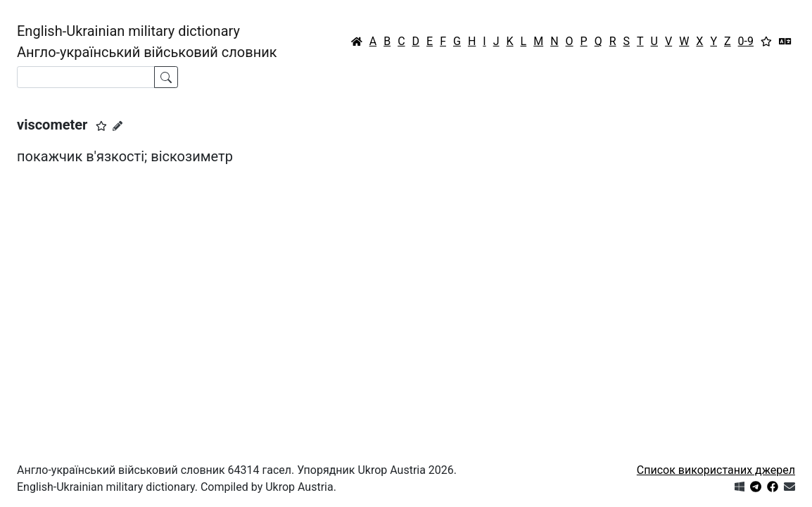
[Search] (86, 77)
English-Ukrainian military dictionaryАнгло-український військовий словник (147, 42)
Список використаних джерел (716, 470)
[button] (101, 126)
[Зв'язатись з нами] (789, 487)
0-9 (746, 41)
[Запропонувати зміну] (118, 126)
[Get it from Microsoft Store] (740, 487)
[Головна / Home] (357, 42)
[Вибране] (766, 42)
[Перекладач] (785, 42)
